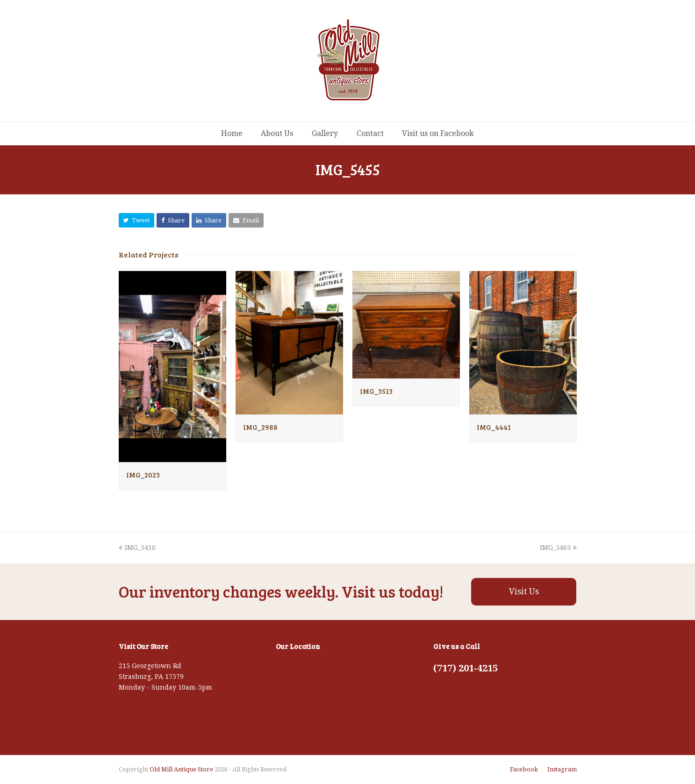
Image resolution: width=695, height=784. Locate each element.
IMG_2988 (260, 427)
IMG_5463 (558, 548)
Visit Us (524, 592)
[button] (137, 220)
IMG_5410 (137, 548)
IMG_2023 (143, 475)
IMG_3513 (376, 391)
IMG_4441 (494, 427)
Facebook (524, 769)
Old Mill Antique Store (181, 769)
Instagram (562, 769)
